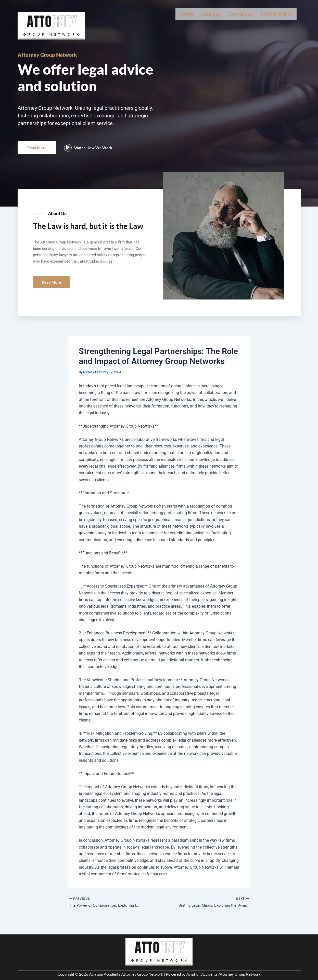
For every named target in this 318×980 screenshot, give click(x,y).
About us (211, 14)
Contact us (241, 14)
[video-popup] (72, 154)
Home (186, 14)
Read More (39, 153)
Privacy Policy (277, 14)
